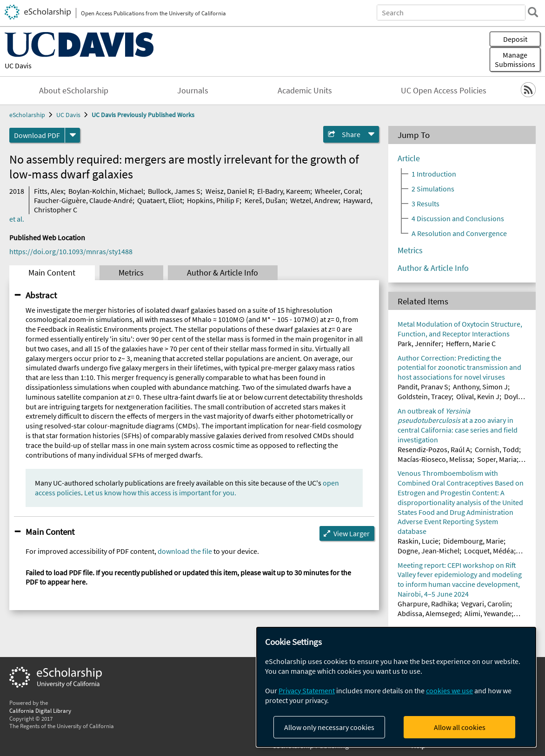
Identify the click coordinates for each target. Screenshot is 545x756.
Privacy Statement (307, 690)
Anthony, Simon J (480, 387)
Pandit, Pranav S (423, 387)
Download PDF (37, 135)
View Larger (352, 533)
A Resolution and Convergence (459, 233)
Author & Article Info (223, 273)
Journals (193, 91)
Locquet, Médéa (489, 551)
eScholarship (27, 115)
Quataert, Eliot (160, 200)
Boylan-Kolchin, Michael (106, 191)
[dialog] (396, 687)
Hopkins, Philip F (213, 200)
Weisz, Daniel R (229, 191)
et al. (17, 219)
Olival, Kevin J (478, 396)
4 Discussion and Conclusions (458, 218)
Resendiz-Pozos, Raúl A (434, 449)
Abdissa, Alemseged (429, 613)
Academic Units (305, 91)
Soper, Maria (497, 459)
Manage (515, 59)
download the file (185, 551)
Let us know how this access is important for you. (160, 493)
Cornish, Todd (497, 449)
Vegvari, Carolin (486, 604)
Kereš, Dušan (265, 200)
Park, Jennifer (419, 343)
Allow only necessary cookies (329, 727)
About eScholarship (74, 91)
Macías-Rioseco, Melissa (435, 459)
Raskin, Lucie (418, 541)
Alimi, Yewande (488, 613)
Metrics (131, 273)
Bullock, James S (174, 191)
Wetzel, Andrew (314, 200)
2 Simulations (433, 189)
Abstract (41, 295)
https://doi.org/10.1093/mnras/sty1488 (71, 251)
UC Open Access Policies (444, 91)
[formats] (73, 135)
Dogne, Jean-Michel (429, 551)
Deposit (515, 39)
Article (409, 158)
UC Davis (18, 66)
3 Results (425, 204)
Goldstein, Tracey (425, 396)
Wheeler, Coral (338, 191)
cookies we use (449, 690)
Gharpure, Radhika (427, 604)
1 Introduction (434, 174)
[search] (533, 12)
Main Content (52, 273)
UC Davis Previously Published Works (143, 115)
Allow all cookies (460, 727)
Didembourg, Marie (473, 541)
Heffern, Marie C (471, 343)
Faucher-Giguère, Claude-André (83, 200)
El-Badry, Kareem (284, 191)
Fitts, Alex (49, 191)
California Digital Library (40, 710)
